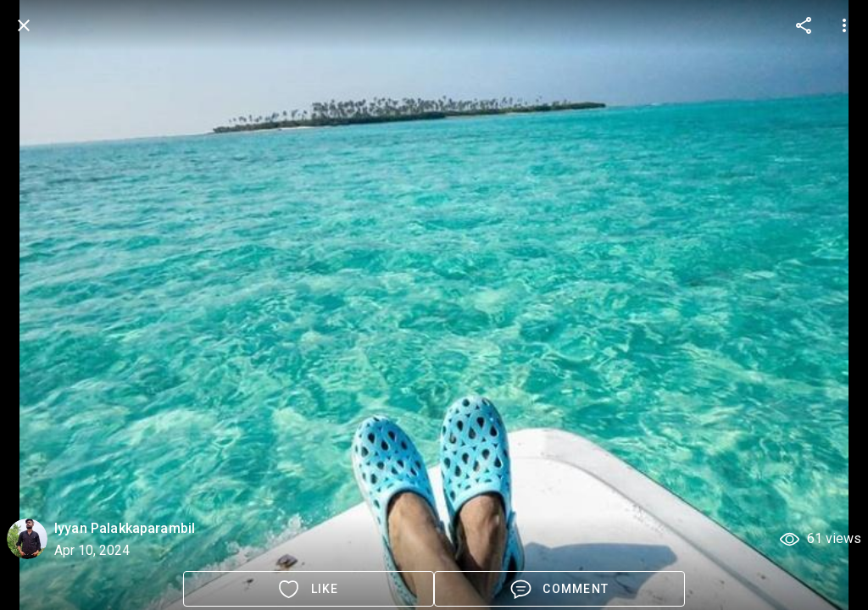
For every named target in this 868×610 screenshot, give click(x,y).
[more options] (804, 25)
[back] (24, 25)
